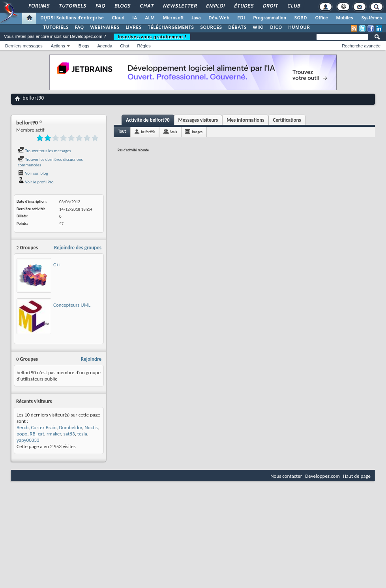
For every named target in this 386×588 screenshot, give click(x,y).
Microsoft (173, 18)
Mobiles (345, 18)
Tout (122, 131)
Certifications (287, 120)
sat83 (69, 434)
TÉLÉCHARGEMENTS (171, 28)
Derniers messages (24, 46)
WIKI (258, 28)
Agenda (105, 46)
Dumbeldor (70, 427)
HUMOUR (299, 28)
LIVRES (133, 28)
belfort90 (148, 132)
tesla (82, 434)
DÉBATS (237, 28)
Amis (173, 132)
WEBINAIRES (105, 28)
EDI (241, 18)
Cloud (118, 18)
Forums (38, 6)
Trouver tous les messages (44, 151)
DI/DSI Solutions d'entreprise (72, 18)
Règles (144, 46)
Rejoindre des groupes (78, 248)
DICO (276, 28)
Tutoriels (72, 6)
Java (196, 18)
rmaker (54, 434)
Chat (146, 6)
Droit (270, 6)
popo (22, 434)
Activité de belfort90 (148, 120)
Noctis (91, 427)
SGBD (301, 18)
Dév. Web (219, 18)
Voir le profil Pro (36, 182)
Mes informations (245, 120)
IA (135, 18)
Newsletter (179, 6)
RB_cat (37, 434)
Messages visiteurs (198, 120)
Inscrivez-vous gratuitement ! (152, 37)
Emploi (215, 6)
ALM (150, 18)
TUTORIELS (56, 28)
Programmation (270, 18)
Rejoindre (91, 359)
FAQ (100, 6)
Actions (58, 46)
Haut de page (357, 476)
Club (293, 6)
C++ (57, 265)
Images (197, 132)
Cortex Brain (44, 427)
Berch (22, 427)
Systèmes (372, 18)
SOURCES (211, 28)
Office (321, 18)
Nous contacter (286, 476)
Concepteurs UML (72, 305)
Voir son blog (33, 173)
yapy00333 (28, 440)
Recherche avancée (361, 46)
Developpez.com (322, 476)
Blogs (122, 6)
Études (243, 6)
